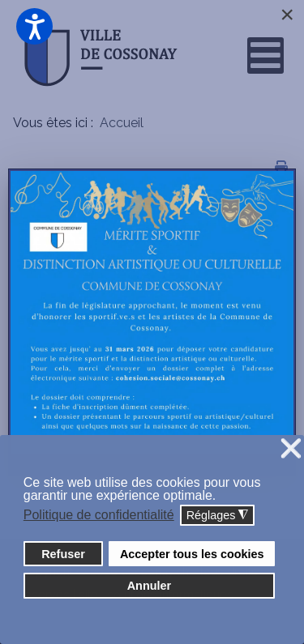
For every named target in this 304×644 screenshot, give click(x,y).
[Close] (287, 15)
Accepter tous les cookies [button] (192, 554)
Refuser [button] (63, 554)
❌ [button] (291, 449)
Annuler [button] (149, 586)
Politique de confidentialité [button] (99, 515)
